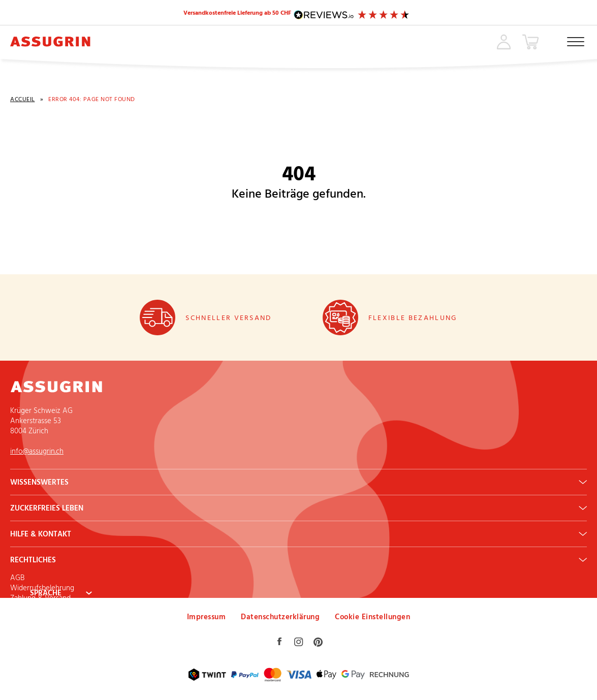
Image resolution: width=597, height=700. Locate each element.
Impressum (207, 617)
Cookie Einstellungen (372, 617)
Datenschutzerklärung (280, 617)
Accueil (23, 101)
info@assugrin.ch (37, 452)
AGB (17, 578)
